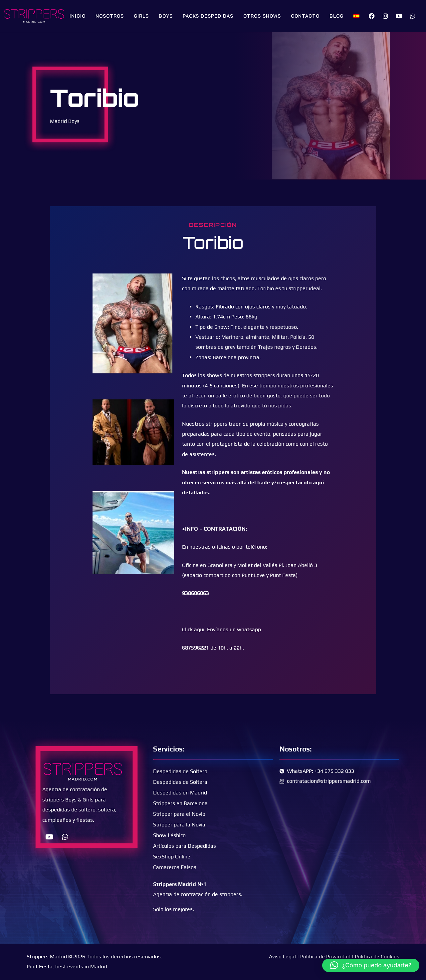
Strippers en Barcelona (180, 803)
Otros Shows (262, 16)
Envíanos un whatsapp (234, 629)
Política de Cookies (377, 957)
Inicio (78, 16)
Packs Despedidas (208, 16)
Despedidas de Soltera (180, 782)
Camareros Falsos (175, 867)
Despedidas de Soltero (180, 771)
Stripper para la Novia (179, 825)
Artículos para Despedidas (185, 846)
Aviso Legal (282, 957)
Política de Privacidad (325, 957)
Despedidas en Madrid (180, 793)
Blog (336, 16)
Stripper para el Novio (179, 814)
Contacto (305, 16)
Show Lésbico (169, 835)
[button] (371, 965)
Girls (141, 16)
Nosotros (110, 16)
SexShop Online (172, 857)
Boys (166, 16)
